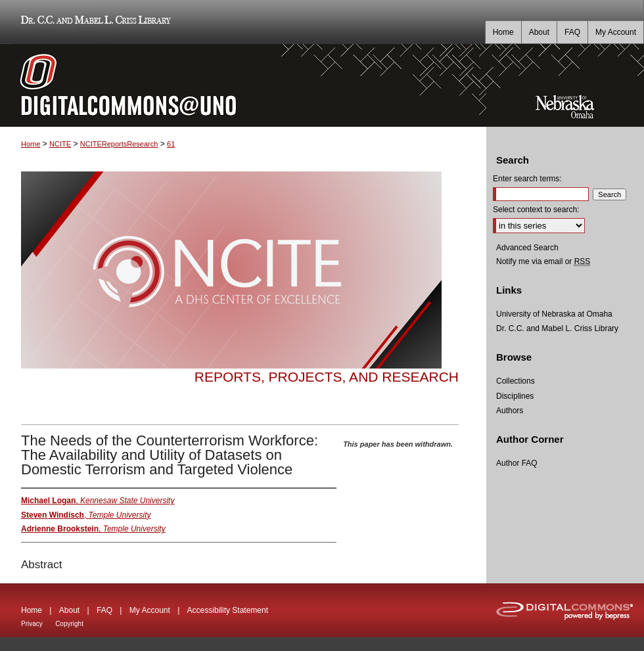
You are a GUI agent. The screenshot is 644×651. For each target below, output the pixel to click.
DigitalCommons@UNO (243, 85)
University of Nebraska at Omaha (554, 314)
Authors (510, 411)
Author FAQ (517, 463)
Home (31, 144)
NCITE (60, 144)
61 (171, 144)
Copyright (69, 624)
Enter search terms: (527, 179)
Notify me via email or (543, 261)
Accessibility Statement (228, 610)
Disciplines (515, 396)
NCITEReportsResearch (119, 144)
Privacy (32, 624)
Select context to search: (536, 210)
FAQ (104, 610)
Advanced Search (527, 248)
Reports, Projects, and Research (327, 377)
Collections (516, 381)
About (69, 610)
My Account (150, 610)
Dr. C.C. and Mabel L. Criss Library (94, 22)
